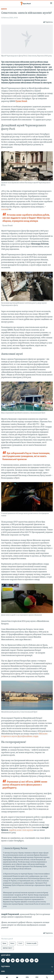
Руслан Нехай (21, 101)
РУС (37, 977)
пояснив (5, 209)
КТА (27, 977)
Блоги (4, 9)
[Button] (48, 22)
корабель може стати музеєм (21, 830)
